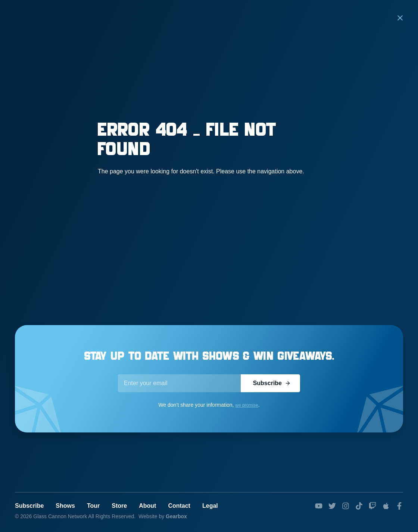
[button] (400, 18)
